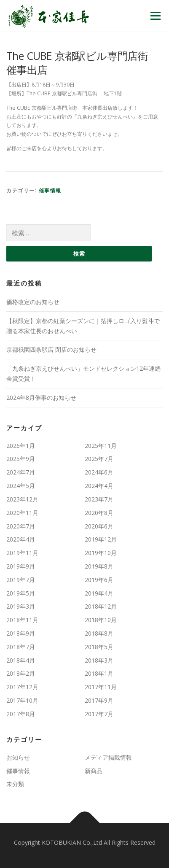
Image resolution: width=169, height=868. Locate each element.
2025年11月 (101, 446)
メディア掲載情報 (108, 757)
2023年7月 (99, 499)
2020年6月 (99, 526)
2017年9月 (99, 700)
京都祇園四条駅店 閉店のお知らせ (51, 349)
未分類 (15, 784)
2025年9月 (21, 459)
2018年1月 (99, 673)
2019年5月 (21, 593)
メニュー (155, 16)
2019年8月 (99, 566)
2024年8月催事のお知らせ (41, 398)
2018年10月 (101, 620)
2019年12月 (101, 539)
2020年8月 (99, 513)
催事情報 (50, 190)
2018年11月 (22, 620)
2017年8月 (21, 714)
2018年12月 (101, 606)
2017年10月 (22, 700)
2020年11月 (22, 513)
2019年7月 (21, 580)
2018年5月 (99, 647)
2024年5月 (21, 486)
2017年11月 (101, 687)
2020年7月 (21, 526)
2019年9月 (21, 566)
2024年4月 (99, 486)
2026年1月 (21, 446)
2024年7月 (21, 472)
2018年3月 (99, 660)
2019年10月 (101, 553)
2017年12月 (22, 687)
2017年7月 (99, 714)
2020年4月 (21, 539)
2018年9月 (21, 633)
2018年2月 (21, 673)
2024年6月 (99, 472)
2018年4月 (21, 660)
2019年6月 (99, 580)
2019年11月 (22, 553)
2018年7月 (21, 647)
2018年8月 (99, 633)
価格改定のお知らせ (33, 302)
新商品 (94, 771)
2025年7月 (99, 459)
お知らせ (18, 757)
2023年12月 (22, 499)
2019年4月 (99, 593)
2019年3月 (21, 606)
